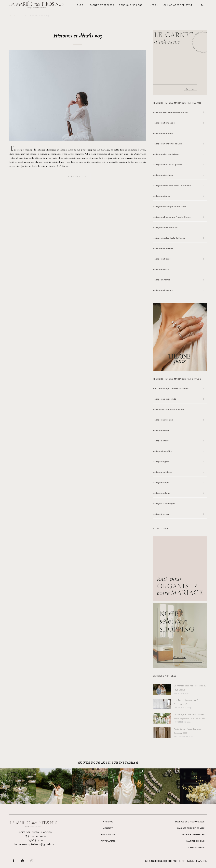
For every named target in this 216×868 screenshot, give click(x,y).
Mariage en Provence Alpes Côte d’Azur (172, 186)
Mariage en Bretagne (163, 133)
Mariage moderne (161, 493)
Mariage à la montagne (164, 504)
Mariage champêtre (162, 451)
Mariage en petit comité (164, 399)
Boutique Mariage (131, 5)
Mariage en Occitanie (163, 175)
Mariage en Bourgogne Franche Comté (172, 217)
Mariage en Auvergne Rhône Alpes (170, 207)
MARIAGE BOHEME (195, 841)
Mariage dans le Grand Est (165, 228)
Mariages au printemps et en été (169, 409)
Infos (153, 5)
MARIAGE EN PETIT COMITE (191, 828)
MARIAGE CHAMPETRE (193, 835)
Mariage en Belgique (163, 248)
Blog (80, 5)
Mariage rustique (161, 483)
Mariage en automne (163, 420)
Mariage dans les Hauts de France (169, 238)
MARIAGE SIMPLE (196, 848)
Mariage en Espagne (163, 290)
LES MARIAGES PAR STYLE (178, 5)
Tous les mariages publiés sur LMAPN (171, 389)
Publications (108, 835)
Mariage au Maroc (161, 280)
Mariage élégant (161, 462)
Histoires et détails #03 (78, 36)
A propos (108, 822)
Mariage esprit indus (163, 472)
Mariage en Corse (161, 196)
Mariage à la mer (161, 514)
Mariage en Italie (161, 269)
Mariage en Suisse (162, 259)
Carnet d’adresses (102, 5)
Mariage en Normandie (164, 123)
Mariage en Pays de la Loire (166, 154)
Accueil (13, 16)
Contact (108, 828)
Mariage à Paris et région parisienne (170, 113)
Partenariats (108, 841)
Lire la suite (78, 176)
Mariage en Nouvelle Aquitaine (168, 165)
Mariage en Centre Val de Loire (168, 144)
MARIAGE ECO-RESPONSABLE (190, 822)
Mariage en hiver (161, 430)
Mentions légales (193, 861)
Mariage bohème (161, 441)
